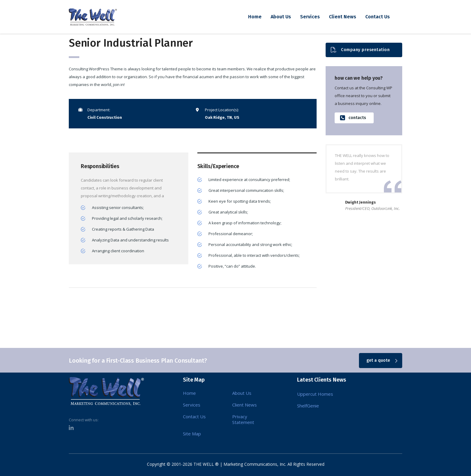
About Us (281, 17)
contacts (353, 118)
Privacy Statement (243, 419)
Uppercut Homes (315, 394)
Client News (343, 17)
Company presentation (360, 50)
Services (310, 17)
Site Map (192, 434)
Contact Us (378, 17)
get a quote (382, 361)
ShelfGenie (308, 406)
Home (255, 17)
